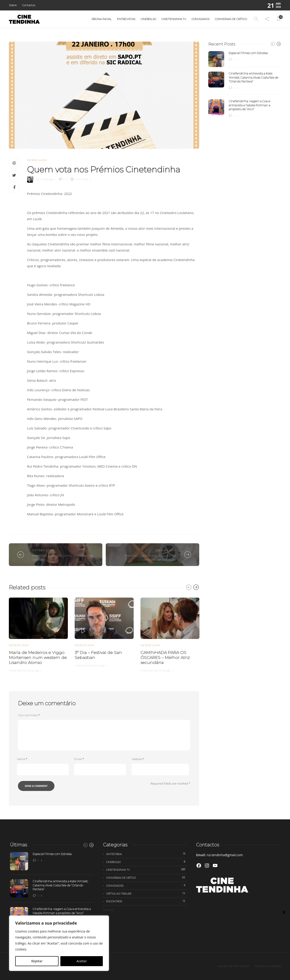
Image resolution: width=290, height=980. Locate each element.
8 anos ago (99, 666)
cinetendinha (17, 671)
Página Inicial (102, 19)
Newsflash (37, 160)
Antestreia (147, 854)
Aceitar (82, 961)
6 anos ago (33, 671)
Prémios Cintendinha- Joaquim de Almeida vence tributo (150, 558)
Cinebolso (148, 19)
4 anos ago (47, 179)
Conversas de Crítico (231, 19)
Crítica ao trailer (147, 893)
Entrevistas (126, 19)
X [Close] (284, 96)
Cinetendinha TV (174, 19)
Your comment (29, 715)
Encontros (147, 901)
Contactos (29, 5)
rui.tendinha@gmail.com (225, 855)
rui (38, 179)
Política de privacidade (234, 966)
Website (138, 759)
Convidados (200, 19)
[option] (38, 634)
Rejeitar (37, 961)
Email (79, 759)
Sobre (13, 5)
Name (22, 759)
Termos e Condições (268, 966)
